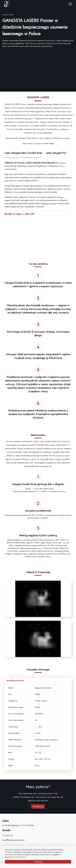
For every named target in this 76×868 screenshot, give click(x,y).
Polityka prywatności (20, 857)
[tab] (23, 154)
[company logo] (20, 4)
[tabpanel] (38, 467)
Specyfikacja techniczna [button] (38, 681)
